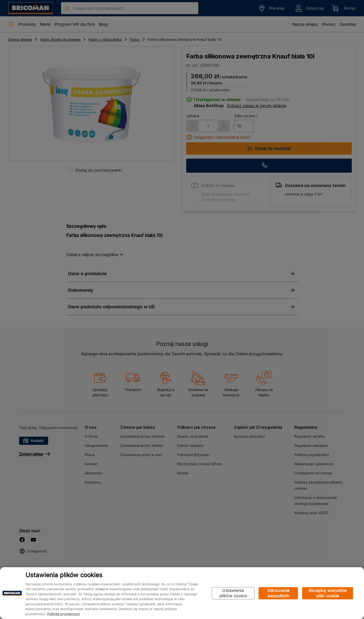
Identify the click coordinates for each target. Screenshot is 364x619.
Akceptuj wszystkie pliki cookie (328, 593)
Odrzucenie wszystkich (278, 593)
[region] (182, 593)
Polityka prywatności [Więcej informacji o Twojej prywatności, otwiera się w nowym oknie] (63, 614)
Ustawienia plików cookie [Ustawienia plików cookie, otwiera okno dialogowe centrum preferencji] (233, 593)
